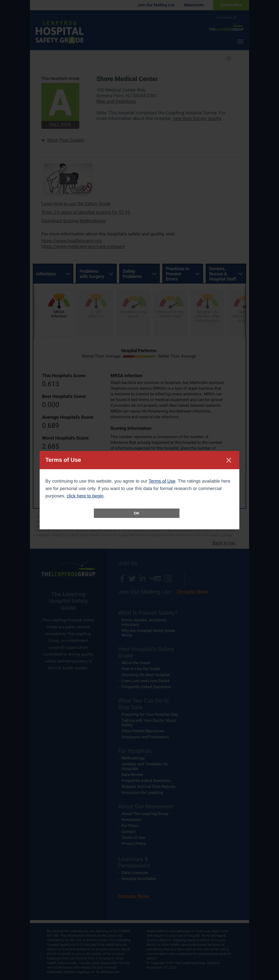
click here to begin (85, 496)
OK (137, 513)
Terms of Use (162, 481)
